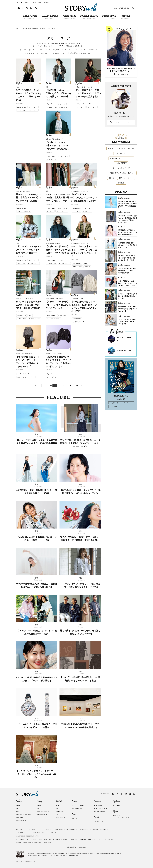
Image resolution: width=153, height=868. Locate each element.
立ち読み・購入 (115, 403)
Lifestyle (59, 801)
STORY (35, 839)
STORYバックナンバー (101, 809)
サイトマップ (52, 832)
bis (50, 839)
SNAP (18, 812)
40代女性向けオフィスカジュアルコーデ (81, 53)
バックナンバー (127, 403)
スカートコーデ (33, 107)
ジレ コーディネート (24, 211)
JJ (17, 839)
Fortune (75, 801)
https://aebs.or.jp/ (74, 855)
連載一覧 (74, 818)
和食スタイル (57, 839)
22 (64, 385)
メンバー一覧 (117, 806)
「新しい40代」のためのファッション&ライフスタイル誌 (32, 2)
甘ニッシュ (50, 211)
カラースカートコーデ (44, 53)
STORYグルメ (60, 812)
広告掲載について (84, 830)
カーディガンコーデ (78, 322)
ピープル (58, 814)
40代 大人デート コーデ (60, 53)
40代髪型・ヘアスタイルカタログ (121, 149)
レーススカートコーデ (43, 50)
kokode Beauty (27, 842)
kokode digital (47, 842)
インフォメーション (45, 830)
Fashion (19, 801)
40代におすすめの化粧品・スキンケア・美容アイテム (122, 173)
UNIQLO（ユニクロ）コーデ (121, 158)
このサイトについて (22, 832)
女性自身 (65, 839)
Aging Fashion (22, 107)
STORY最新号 (98, 806)
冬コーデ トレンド (33, 263)
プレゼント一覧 (98, 821)
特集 (17, 809)
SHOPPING (19, 817)
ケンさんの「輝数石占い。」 (80, 806)
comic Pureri (92, 839)
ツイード (32, 377)
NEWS (18, 806)
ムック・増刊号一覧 (100, 812)
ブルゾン (87, 267)
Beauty (40, 801)
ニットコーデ (76, 211)
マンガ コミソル (102, 839)
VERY (29, 839)
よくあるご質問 (31, 830)
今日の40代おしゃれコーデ (24, 814)
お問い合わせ (59, 830)
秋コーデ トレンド (126, 178)
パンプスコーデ (92, 50)
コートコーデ (62, 260)
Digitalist (116, 801)
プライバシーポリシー (38, 832)
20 (55, 385)
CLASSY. (22, 839)
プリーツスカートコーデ (27, 50)
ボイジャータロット (124, 350)
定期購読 (115, 406)
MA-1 (90, 104)
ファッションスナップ (121, 168)
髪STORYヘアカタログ (44, 812)
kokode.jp (18, 842)
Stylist (115, 811)
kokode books (37, 842)
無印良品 (121, 183)
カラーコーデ (81, 107)
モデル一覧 (19, 830)
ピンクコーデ (87, 211)
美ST (45, 839)
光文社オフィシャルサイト (100, 830)
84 (77, 385)
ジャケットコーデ (63, 156)
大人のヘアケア (121, 153)
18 (47, 385)
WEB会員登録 (70, 830)
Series (74, 814)
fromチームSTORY (21, 820)
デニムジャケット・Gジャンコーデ (27, 110)
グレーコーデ (62, 315)
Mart (40, 839)
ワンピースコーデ (29, 53)
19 (51, 385)
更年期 (112, 178)
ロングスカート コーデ (59, 50)
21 (59, 385)
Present (97, 817)
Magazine (98, 801)
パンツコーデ (21, 263)
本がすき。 (111, 839)
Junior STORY (121, 163)
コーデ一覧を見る (120, 74)
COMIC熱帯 (83, 839)
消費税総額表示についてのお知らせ (76, 847)
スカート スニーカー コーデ (77, 50)
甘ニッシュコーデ (62, 211)
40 (70, 385)
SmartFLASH (74, 839)
